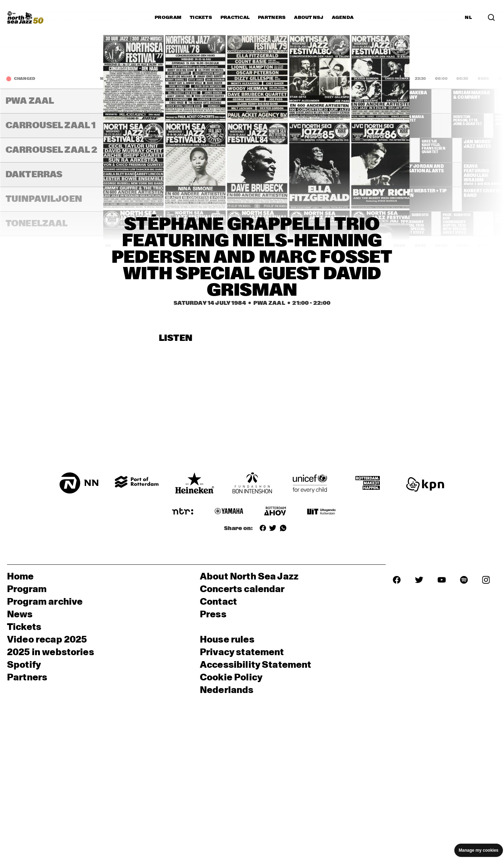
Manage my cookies (479, 850)
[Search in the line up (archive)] (491, 18)
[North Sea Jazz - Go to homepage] (25, 18)
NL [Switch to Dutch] (468, 18)
